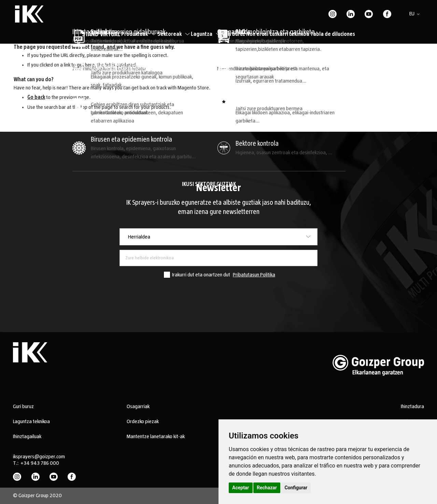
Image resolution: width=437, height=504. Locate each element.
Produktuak (139, 34)
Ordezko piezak (143, 421)
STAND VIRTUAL (101, 34)
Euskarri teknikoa (290, 34)
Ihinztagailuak (27, 436)
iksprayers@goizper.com (39, 457)
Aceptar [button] (241, 488)
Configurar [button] (296, 488)
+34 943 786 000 (40, 463)
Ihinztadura (412, 406)
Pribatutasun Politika (254, 275)
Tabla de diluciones (333, 34)
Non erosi (257, 34)
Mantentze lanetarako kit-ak (156, 436)
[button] (416, 14)
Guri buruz (234, 34)
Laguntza (206, 34)
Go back (36, 97)
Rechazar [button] (267, 488)
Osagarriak (138, 406)
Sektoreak (174, 34)
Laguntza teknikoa (31, 421)
